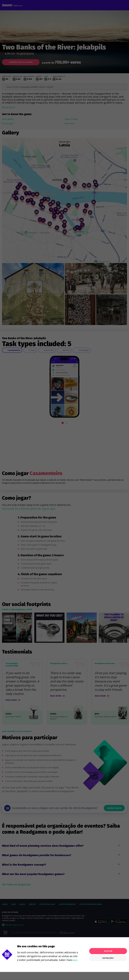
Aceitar (108, 951)
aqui (75, 960)
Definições (108, 958)
